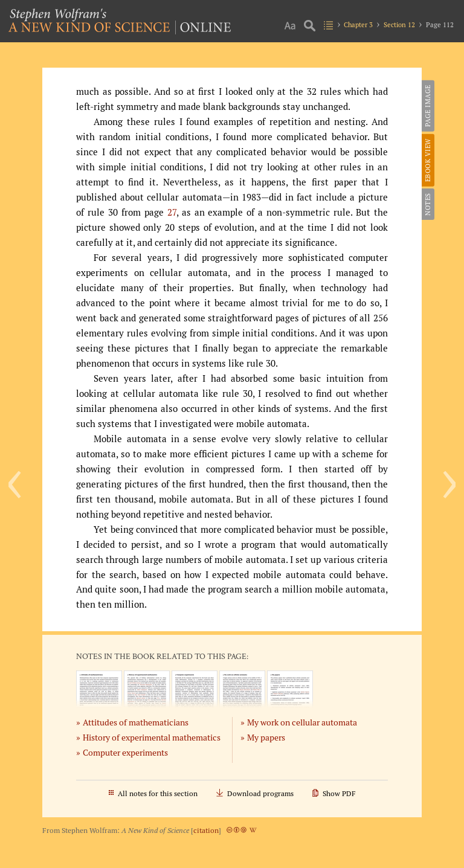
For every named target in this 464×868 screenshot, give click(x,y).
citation (206, 830)
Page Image (428, 106)
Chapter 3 (358, 25)
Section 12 (399, 25)
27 (172, 212)
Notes (428, 204)
